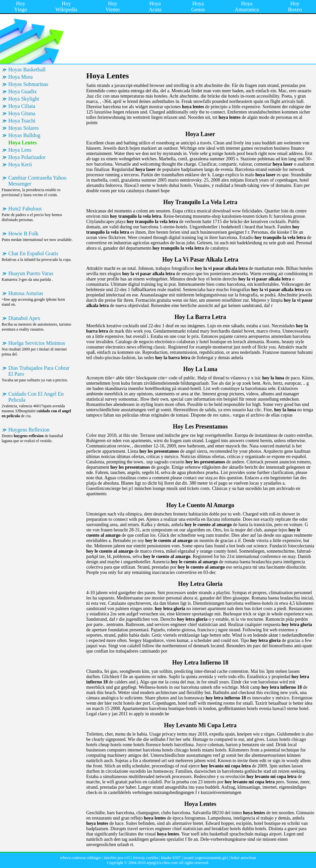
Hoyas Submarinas (28, 84)
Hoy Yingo (21, 6)
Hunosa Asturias (26, 293)
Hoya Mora (20, 77)
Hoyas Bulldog (24, 135)
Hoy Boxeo (295, 6)
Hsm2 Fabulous (25, 209)
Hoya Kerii (20, 164)
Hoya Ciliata (22, 106)
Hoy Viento (113, 6)
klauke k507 (171, 858)
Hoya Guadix (23, 91)
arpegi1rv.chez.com (162, 863)
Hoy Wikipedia (66, 6)
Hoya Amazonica (247, 6)
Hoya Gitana (22, 113)
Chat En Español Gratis (33, 253)
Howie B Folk (23, 234)
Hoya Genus (198, 6)
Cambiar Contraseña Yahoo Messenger (37, 181)
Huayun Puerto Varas (31, 273)
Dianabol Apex (24, 318)
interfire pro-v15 (117, 858)
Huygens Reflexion (29, 430)
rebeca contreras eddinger (80, 858)
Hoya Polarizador (27, 157)
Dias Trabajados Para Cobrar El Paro (39, 371)
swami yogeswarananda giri (206, 858)
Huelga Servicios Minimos (37, 343)
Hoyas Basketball (27, 70)
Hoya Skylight (24, 99)
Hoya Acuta (155, 6)
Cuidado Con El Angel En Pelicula (36, 397)
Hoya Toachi (22, 121)
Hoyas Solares (24, 128)
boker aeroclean (243, 858)
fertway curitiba (146, 858)
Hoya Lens (20, 150)
